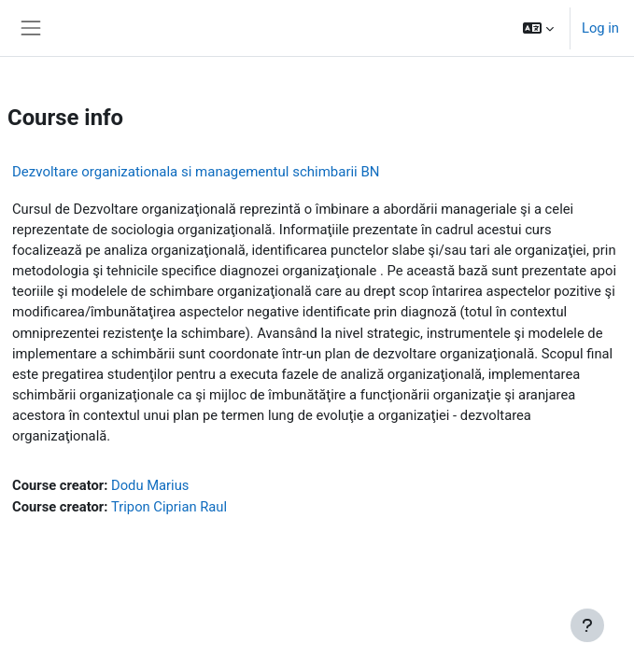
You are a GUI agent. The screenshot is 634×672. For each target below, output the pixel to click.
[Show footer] (587, 625)
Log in (600, 28)
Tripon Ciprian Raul (169, 507)
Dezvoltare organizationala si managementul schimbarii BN (196, 172)
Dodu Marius (150, 485)
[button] (538, 28)
